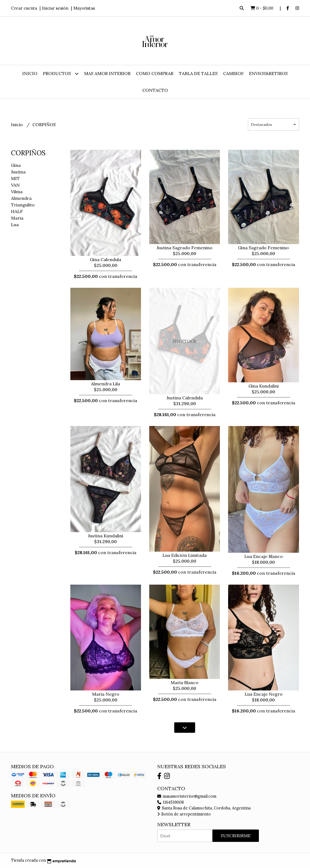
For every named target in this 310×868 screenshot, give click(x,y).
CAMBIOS (233, 73)
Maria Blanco (185, 682)
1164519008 (171, 802)
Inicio (30, 73)
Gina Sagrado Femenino (263, 248)
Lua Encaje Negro (264, 694)
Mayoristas (84, 8)
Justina (18, 172)
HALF (17, 211)
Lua (15, 225)
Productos (61, 74)
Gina (16, 165)
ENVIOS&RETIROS (268, 73)
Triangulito (23, 205)
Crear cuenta (24, 8)
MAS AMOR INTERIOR (107, 73)
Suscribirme (236, 836)
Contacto (155, 90)
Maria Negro (106, 694)
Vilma (17, 192)
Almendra (21, 198)
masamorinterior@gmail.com (187, 796)
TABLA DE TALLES (198, 73)
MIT (15, 178)
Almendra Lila (106, 384)
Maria (17, 218)
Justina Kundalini (106, 536)
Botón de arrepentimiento (184, 814)
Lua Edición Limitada (185, 555)
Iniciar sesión (55, 8)
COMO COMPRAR (155, 73)
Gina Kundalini (264, 386)
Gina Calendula (106, 259)
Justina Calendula (185, 398)
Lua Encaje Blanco (264, 556)
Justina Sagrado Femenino (185, 248)
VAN (15, 185)
